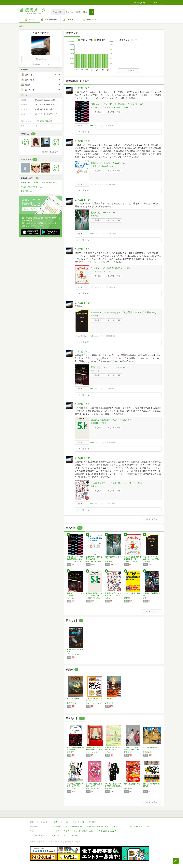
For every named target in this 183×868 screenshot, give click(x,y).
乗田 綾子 (108, 789)
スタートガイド (79, 822)
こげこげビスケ (82, 88)
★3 (92, 126)
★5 (92, 389)
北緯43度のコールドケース (104, 212)
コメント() (99, 126)
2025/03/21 (110, 126)
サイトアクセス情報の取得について (136, 827)
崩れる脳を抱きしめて (132, 784)
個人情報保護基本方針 (74, 827)
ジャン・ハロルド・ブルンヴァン (95, 752)
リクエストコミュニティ (109, 831)
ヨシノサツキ (72, 789)
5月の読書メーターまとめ (41, 64)
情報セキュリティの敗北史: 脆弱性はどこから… (75, 559)
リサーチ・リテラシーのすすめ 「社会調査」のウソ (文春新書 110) (123, 312)
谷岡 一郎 (94, 316)
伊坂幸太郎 (147, 752)
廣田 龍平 (70, 752)
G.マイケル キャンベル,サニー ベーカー (95, 703)
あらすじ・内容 (114, 112)
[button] (92, 12)
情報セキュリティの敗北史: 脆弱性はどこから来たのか (117, 104)
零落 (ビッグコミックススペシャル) (108, 367)
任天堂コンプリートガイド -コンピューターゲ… (113, 595)
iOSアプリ (74, 835)
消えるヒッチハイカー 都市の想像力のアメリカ (95, 749)
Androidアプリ (60, 835)
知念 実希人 (128, 789)
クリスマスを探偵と (150, 747)
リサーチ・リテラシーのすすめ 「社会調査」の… (151, 559)
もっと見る (129, 71)
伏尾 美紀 (94, 216)
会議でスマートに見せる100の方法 (108, 163)
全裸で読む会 (26, 191)
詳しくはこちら (31, 209)
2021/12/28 (110, 504)
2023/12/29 (111, 234)
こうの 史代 (109, 752)
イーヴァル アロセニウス (101, 271)
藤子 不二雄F (72, 703)
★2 (92, 287)
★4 (92, 504)
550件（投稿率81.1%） (44, 121)
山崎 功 (94, 486)
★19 (92, 234)
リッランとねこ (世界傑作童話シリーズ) (110, 268)
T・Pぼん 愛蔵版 (73, 698)
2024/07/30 (110, 184)
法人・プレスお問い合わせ (84, 831)
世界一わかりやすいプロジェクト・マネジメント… (94, 701)
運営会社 (57, 827)
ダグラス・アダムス (74, 654)
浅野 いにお (95, 371)
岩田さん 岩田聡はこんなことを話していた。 (113, 420)
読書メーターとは (61, 822)
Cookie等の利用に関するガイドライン (102, 827)
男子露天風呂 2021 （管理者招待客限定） (40, 183)
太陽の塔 (108, 698)
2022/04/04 (111, 442)
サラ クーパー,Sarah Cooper (102, 166)
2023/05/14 (110, 287)
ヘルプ (57, 831)
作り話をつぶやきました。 (32, 187)
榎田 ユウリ (128, 752)
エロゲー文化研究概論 (132, 593)
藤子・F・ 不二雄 (92, 789)
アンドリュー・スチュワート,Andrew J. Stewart (109, 107)
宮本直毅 (127, 598)
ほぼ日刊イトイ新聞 (99, 423)
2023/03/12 (110, 389)
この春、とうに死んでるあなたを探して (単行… (132, 749)
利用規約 (93, 822)
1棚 (36, 126)
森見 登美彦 (109, 703)
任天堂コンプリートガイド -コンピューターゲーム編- (117, 483)
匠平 (145, 598)
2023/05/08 (110, 336)
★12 (92, 442)
